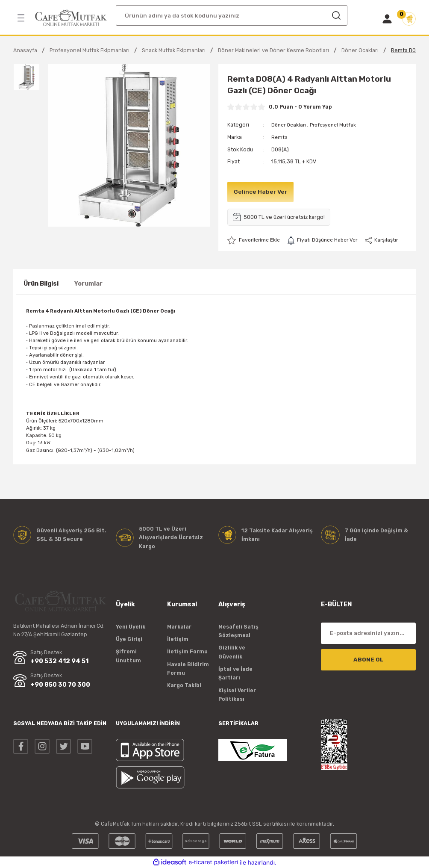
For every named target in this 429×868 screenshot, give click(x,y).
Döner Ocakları (290, 125)
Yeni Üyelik (131, 626)
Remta (280, 137)
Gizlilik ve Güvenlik (232, 651)
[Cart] (409, 19)
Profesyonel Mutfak (337, 125)
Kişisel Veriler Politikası (237, 694)
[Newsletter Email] (368, 633)
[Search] (232, 15)
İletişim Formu (187, 651)
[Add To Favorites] (255, 240)
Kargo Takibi (184, 685)
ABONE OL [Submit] (369, 659)
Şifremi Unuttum (128, 655)
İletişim (178, 639)
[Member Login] (387, 19)
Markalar (179, 626)
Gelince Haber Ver (262, 191)
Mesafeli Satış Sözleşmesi (238, 630)
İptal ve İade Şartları (235, 673)
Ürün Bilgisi (41, 283)
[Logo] (71, 18)
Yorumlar (88, 283)
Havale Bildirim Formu (188, 668)
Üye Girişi (129, 639)
